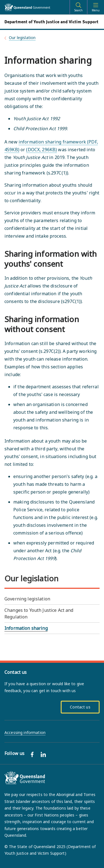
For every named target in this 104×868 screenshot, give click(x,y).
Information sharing (26, 628)
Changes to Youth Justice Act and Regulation (39, 613)
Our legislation (22, 38)
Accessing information (25, 732)
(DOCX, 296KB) (41, 150)
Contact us (80, 707)
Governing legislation (27, 599)
